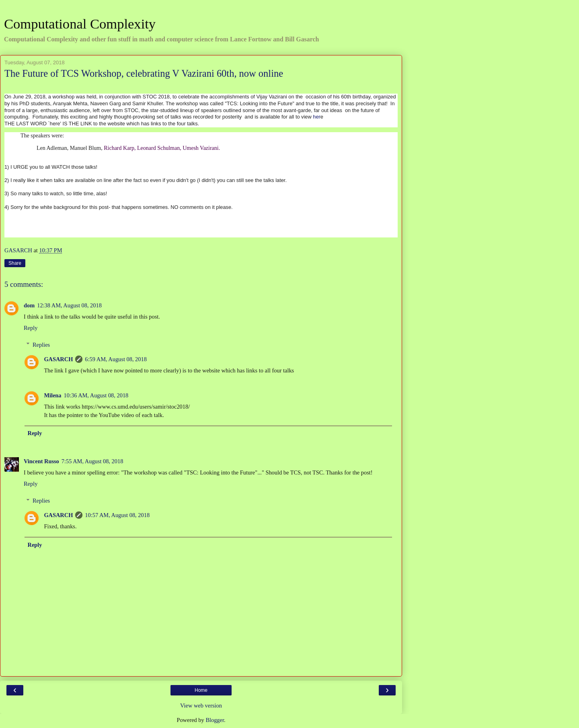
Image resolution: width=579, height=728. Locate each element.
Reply (31, 328)
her (317, 117)
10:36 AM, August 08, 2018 (96, 395)
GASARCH (58, 359)
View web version (201, 706)
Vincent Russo (41, 461)
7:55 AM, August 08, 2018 (92, 461)
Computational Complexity (80, 24)
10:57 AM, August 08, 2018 (117, 515)
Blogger (215, 720)
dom (29, 305)
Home (201, 690)
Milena (52, 395)
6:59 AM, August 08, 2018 (116, 359)
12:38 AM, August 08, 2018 (69, 305)
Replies (41, 345)
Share (15, 263)
